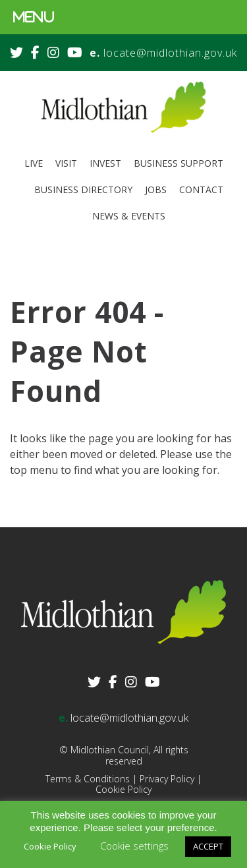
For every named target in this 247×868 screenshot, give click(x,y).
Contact (201, 189)
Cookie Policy (123, 789)
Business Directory (83, 189)
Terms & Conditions (88, 779)
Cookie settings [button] (134, 846)
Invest (105, 163)
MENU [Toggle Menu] (34, 17)
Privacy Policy (167, 779)
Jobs (156, 189)
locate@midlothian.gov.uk (170, 53)
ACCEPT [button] (208, 846)
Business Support (178, 163)
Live (34, 163)
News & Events (129, 216)
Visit (66, 163)
